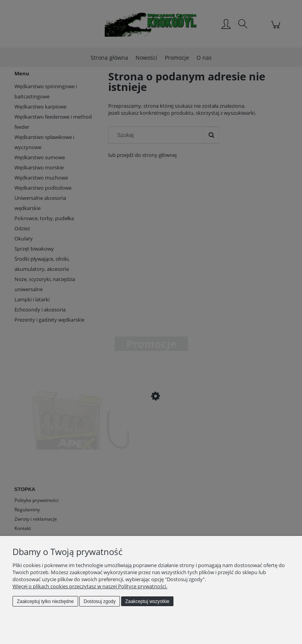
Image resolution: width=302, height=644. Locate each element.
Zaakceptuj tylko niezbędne (45, 601)
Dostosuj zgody (100, 601)
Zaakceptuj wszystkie (147, 601)
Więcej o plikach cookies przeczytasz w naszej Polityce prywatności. (90, 586)
